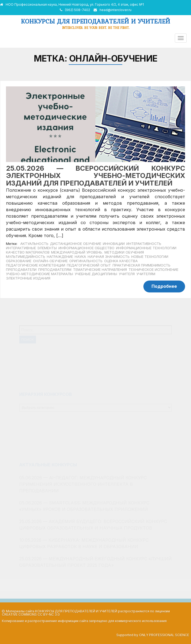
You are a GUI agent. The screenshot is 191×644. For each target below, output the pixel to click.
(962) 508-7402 (78, 10)
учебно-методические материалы (39, 274)
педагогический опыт (89, 265)
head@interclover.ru (116, 10)
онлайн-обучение (50, 261)
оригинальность (86, 261)
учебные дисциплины (96, 274)
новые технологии (150, 257)
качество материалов (28, 252)
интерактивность (144, 244)
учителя (127, 274)
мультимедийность (26, 257)
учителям (146, 274)
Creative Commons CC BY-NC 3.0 (31, 614)
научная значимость (109, 257)
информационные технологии (146, 248)
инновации (114, 244)
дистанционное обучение (76, 244)
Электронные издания (28, 278)
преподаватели (21, 270)
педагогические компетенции (36, 265)
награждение (60, 257)
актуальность (34, 244)
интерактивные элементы (31, 248)
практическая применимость (141, 265)
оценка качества (121, 261)
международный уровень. (77, 252)
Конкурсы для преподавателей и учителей (95, 21)
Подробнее (164, 286)
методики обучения (124, 252)
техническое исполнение (153, 270)
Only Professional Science (164, 635)
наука (80, 257)
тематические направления (100, 270)
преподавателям (55, 270)
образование (19, 261)
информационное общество (86, 248)
